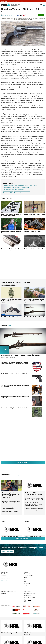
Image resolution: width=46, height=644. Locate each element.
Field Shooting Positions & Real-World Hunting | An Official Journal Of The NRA (11, 490)
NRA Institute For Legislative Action (8, 570)
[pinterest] (24, 14)
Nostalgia (37, 181)
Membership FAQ (28, 573)
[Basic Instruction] (10, 495)
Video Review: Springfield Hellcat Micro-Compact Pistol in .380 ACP (15, 384)
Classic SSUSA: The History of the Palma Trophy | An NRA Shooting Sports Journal (11, 301)
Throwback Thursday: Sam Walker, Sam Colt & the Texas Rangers (20, 186)
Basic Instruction (6, 456)
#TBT (24, 181)
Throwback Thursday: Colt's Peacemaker (14, 189)
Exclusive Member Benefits (30, 571)
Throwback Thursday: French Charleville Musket (21, 355)
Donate (17, 1)
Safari (35, 474)
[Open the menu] (44, 5)
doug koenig (9, 477)
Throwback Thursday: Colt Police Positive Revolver (16, 187)
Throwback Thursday (18, 181)
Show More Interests (30, 516)
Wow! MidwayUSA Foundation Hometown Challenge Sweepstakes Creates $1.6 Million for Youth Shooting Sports (14, 364)
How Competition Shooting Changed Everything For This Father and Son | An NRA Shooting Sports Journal (34, 482)
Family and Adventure (29, 554)
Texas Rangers (29, 181)
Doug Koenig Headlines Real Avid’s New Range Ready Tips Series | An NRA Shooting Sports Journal (11, 473)
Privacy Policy (3, 633)
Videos (25, 565)
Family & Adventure (8, 15)
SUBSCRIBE (8, 529)
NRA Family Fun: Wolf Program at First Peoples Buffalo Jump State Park (15, 377)
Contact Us (3, 552)
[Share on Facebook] (18, 14)
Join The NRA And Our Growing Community (33, 611)
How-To (3, 500)
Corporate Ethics (18, 633)
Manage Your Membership (29, 575)
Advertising (3, 554)
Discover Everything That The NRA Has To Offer (10, 628)
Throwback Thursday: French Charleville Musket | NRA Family (34, 317)
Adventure (31, 474)
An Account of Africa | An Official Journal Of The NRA (33, 471)
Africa (26, 474)
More (9, 326)
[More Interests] (18, 453)
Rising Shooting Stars (28, 563)
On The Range (27, 561)
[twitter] (21, 14)
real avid (4, 477)
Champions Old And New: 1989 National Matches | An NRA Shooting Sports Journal (34, 487)
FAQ (29, 633)
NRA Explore (4, 571)
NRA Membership (28, 570)
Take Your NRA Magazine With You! (11, 611)
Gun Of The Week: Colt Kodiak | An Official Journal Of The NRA (10, 317)
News (2, 15)
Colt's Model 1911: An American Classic (13, 193)
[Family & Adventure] (33, 495)
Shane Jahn (10, 181)
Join (10, 1)
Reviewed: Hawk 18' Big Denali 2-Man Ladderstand (14, 390)
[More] (11, 326)
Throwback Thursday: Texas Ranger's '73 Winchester (17, 191)
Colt (33, 181)
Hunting (26, 500)
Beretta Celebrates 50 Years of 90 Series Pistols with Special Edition (14, 370)
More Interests (14, 453)
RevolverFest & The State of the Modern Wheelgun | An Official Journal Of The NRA (34, 301)
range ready (15, 477)
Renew (13, 1)
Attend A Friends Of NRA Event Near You (34, 628)
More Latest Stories (28, 440)
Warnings (25, 633)
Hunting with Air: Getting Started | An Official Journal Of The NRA (10, 486)
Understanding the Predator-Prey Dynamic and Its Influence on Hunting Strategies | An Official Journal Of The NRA (11, 481)
